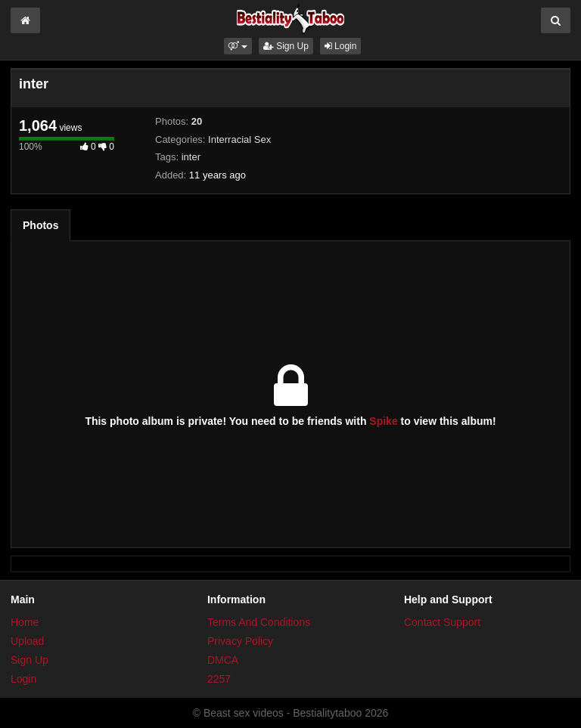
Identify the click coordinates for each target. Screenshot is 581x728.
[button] (238, 46)
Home (25, 622)
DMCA (223, 660)
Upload (27, 641)
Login (341, 46)
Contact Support (442, 622)
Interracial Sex (239, 139)
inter (191, 157)
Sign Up (286, 46)
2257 (219, 679)
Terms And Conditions (259, 622)
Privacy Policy (240, 641)
